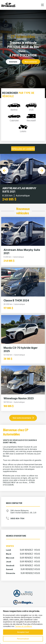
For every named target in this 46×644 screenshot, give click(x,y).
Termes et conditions (23, 626)
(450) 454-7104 (17, 518)
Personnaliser (23, 639)
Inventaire (13, 62)
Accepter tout (23, 632)
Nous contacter (31, 62)
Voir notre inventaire (22, 418)
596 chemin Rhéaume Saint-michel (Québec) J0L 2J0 (23, 512)
